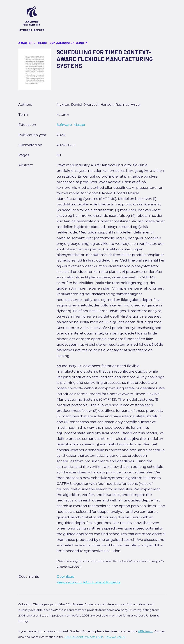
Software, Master (71, 125)
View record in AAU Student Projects (88, 582)
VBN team (145, 631)
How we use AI (115, 637)
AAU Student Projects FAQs (84, 637)
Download (65, 576)
